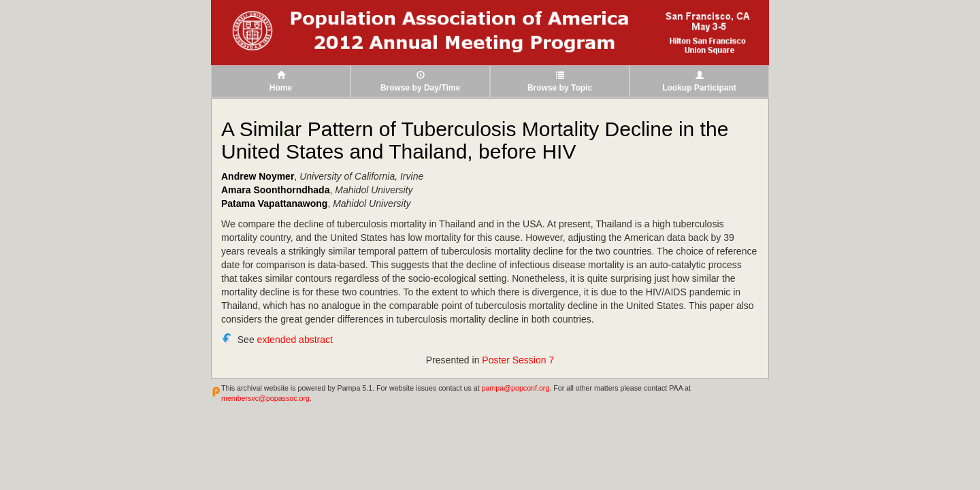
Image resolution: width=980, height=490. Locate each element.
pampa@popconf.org (516, 388)
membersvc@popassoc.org (265, 398)
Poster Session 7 (518, 360)
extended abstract (295, 340)
